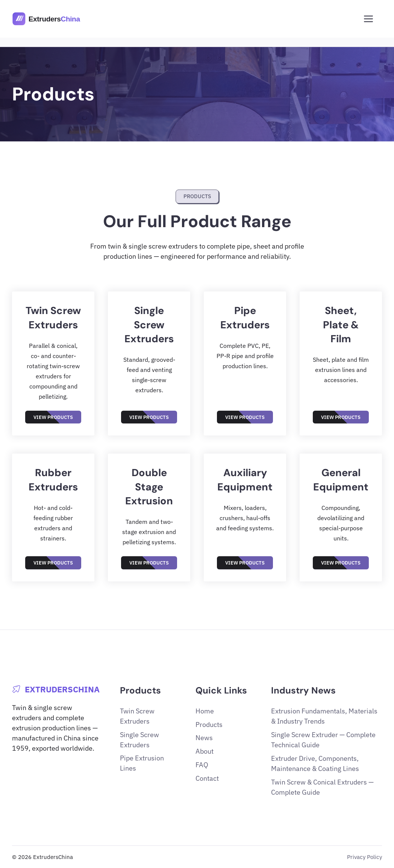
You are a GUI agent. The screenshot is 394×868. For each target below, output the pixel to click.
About (205, 751)
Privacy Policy (364, 857)
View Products (53, 417)
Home (205, 711)
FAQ (202, 765)
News (204, 738)
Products (209, 725)
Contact (207, 778)
